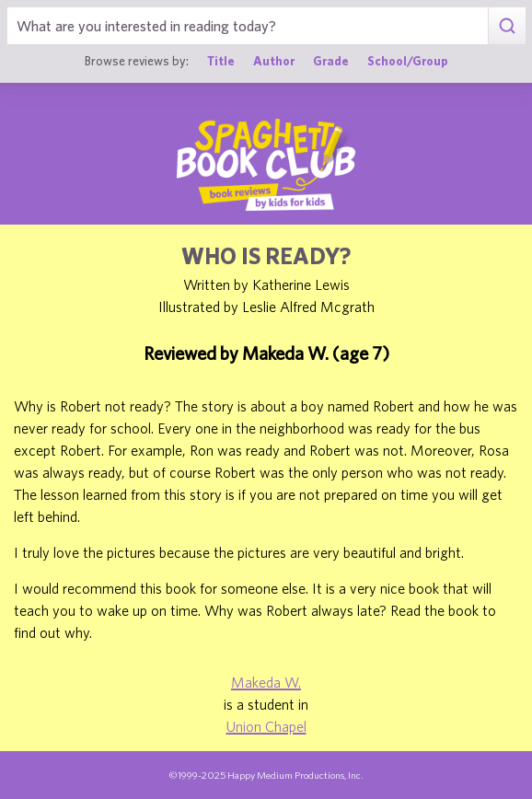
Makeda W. (266, 682)
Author (274, 61)
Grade (331, 61)
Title (221, 61)
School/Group (408, 61)
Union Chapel (266, 726)
